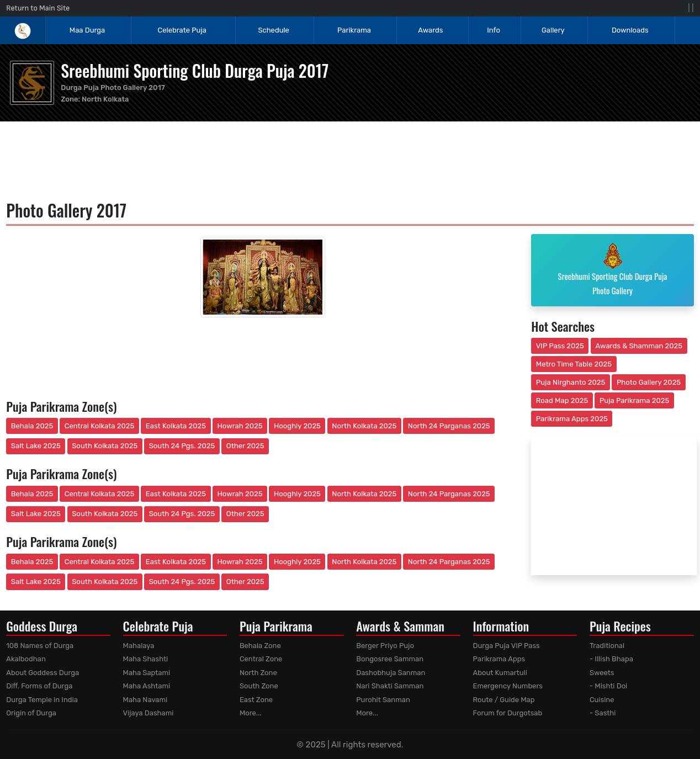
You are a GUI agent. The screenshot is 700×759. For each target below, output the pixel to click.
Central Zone (261, 659)
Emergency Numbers (508, 686)
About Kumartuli (500, 673)
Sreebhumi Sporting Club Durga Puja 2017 (195, 70)
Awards (431, 30)
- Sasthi (603, 713)
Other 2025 (245, 446)
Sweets (602, 673)
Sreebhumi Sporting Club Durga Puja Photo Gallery (613, 269)
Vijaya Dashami (149, 713)
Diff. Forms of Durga (39, 686)
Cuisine (602, 700)
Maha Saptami (147, 673)
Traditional (607, 646)
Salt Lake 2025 (36, 446)
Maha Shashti (146, 659)
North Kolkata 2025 (364, 426)
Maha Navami (145, 700)
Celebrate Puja (182, 30)
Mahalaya (139, 646)
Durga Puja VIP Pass (507, 646)
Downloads (630, 30)
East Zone (256, 700)
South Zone (259, 686)
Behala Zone (260, 646)
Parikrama (354, 30)
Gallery (553, 30)
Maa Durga (87, 30)
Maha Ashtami (147, 686)
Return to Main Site (38, 8)
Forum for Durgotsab (508, 713)
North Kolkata (105, 99)
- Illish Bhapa (611, 659)
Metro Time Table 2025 (574, 364)
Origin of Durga (31, 713)
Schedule (273, 30)
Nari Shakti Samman (390, 686)
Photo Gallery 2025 (649, 382)
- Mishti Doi (608, 686)
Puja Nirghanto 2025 (571, 382)
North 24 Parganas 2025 (449, 426)
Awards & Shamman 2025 (639, 346)
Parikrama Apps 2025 (572, 419)
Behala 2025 (32, 426)
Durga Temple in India (42, 700)
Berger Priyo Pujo (385, 646)
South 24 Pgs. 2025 (182, 446)
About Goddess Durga (43, 673)
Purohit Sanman (383, 700)
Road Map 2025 (562, 400)
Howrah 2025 (240, 426)
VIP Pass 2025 (560, 346)
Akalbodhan (26, 659)
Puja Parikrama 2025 (634, 400)
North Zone (258, 673)
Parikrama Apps (499, 659)
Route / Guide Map (504, 700)
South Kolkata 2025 (105, 446)
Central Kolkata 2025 (100, 426)
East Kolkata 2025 (176, 426)
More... (251, 713)
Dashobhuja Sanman (391, 673)
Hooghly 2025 (297, 426)
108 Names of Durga (40, 646)
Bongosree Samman (390, 659)
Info (494, 30)
